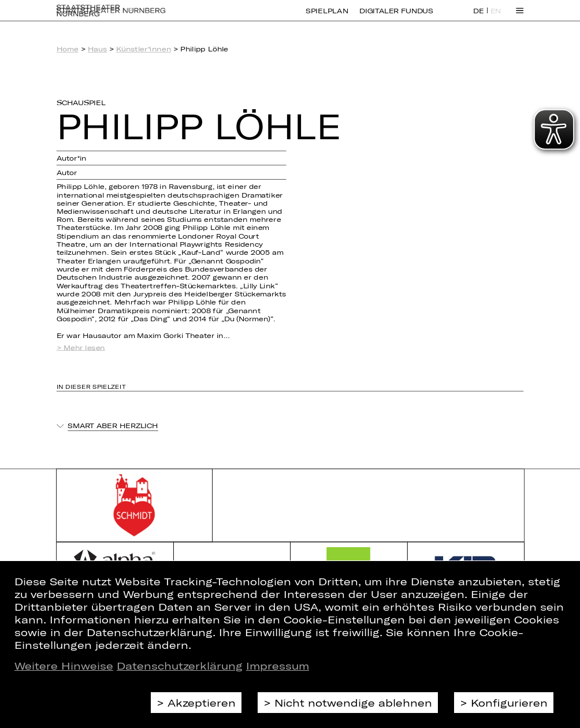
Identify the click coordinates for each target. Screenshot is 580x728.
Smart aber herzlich (113, 426)
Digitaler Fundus (396, 17)
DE (478, 17)
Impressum (278, 666)
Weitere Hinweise (64, 666)
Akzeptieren (202, 703)
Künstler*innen (144, 49)
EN (496, 17)
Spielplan (327, 17)
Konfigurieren (509, 703)
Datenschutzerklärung (180, 666)
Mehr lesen (84, 347)
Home (68, 49)
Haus (97, 49)
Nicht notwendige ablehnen (353, 703)
